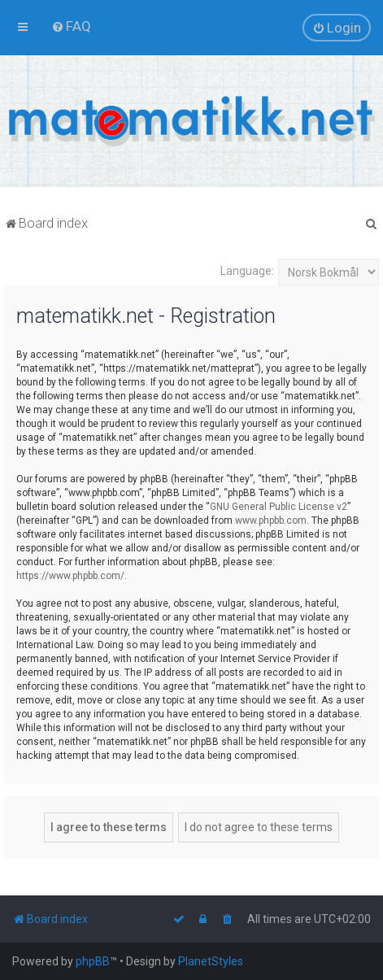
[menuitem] (71, 26)
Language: (247, 271)
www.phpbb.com (271, 520)
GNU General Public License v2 (279, 507)
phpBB (93, 961)
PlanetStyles (211, 961)
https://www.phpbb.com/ (70, 576)
